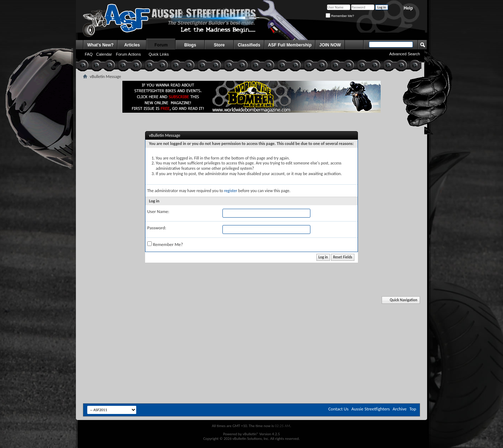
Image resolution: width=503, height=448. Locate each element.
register (231, 191)
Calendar (104, 54)
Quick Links (159, 54)
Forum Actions (128, 54)
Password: (157, 228)
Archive (400, 409)
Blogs (190, 45)
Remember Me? (340, 16)
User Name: (158, 211)
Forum (161, 45)
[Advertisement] (251, 318)
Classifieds (249, 45)
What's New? (100, 45)
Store (219, 45)
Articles (132, 45)
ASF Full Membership (290, 45)
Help (408, 8)
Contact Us (338, 409)
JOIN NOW (330, 45)
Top (413, 409)
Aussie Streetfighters (371, 409)
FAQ (89, 54)
